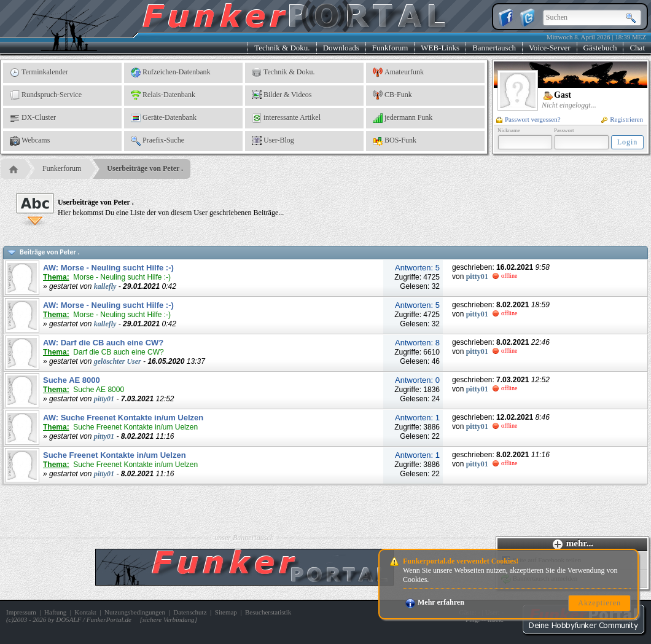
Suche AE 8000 (72, 380)
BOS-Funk (395, 141)
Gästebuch (600, 48)
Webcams (30, 141)
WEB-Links (440, 48)
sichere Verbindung (169, 619)
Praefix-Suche (158, 141)
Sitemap (226, 612)
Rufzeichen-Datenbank (171, 73)
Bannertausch (494, 48)
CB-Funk (392, 95)
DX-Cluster (33, 118)
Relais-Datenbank (163, 95)
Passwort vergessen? (528, 119)
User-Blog (273, 141)
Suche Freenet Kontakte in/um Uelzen (115, 455)
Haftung (55, 612)
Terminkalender (39, 73)
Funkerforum (62, 168)
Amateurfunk (398, 73)
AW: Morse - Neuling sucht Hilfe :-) (108, 268)
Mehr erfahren (435, 602)
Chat (637, 48)
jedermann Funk (403, 118)
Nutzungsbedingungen (135, 612)
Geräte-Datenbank (164, 118)
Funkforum (390, 48)
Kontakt (85, 612)
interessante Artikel (286, 118)
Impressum (21, 612)
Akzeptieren (599, 603)
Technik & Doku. (282, 48)
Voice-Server (550, 48)
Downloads (341, 48)
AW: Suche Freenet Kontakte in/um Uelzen (123, 418)
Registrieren (622, 119)
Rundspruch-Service (46, 95)
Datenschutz (190, 612)
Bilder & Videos (282, 95)
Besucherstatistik (268, 612)
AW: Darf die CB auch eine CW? (103, 343)
